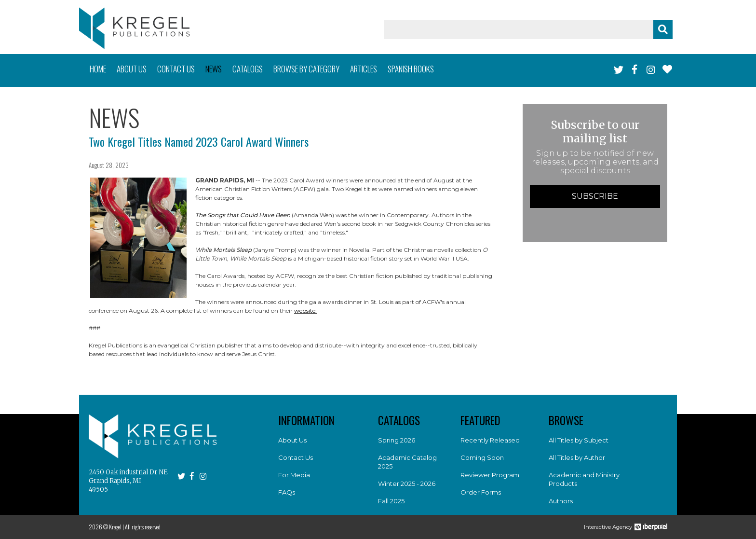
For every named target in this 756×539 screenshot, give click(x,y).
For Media (294, 475)
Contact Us (296, 457)
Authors (561, 501)
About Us (292, 440)
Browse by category (306, 69)
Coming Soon (482, 457)
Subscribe (595, 196)
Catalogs (248, 69)
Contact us (176, 69)
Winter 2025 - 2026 (407, 484)
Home (98, 69)
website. (305, 311)
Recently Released (490, 440)
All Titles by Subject (579, 440)
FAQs (287, 492)
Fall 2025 (391, 501)
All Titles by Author (577, 457)
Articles (364, 69)
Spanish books (411, 69)
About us (132, 69)
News (214, 69)
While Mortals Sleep (223, 250)
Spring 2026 (397, 440)
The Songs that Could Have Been (243, 215)
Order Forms (481, 492)
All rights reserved (143, 527)
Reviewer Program (490, 475)
